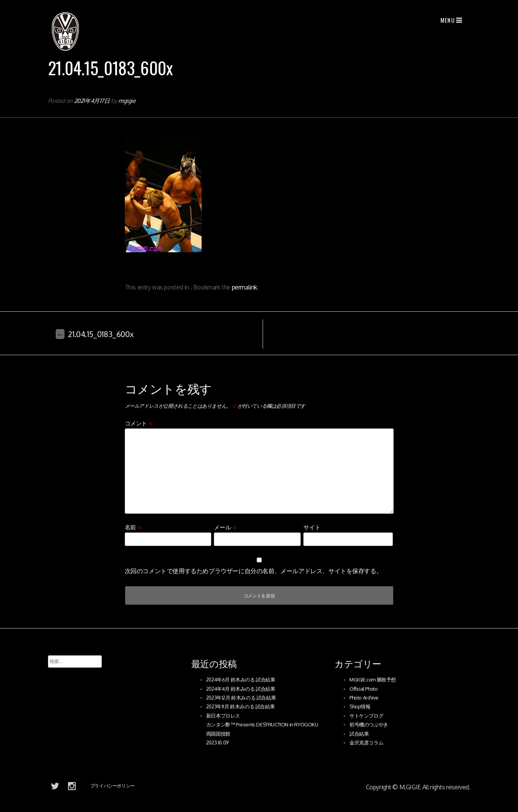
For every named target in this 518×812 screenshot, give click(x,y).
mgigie (127, 101)
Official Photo (363, 689)
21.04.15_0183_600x (95, 334)
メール (225, 527)
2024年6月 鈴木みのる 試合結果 (241, 680)
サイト (312, 527)
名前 (133, 527)
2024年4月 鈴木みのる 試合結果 (241, 689)
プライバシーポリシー (113, 786)
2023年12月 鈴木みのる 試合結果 (241, 698)
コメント (139, 423)
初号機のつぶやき (369, 724)
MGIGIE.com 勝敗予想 (373, 680)
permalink (245, 287)
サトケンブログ (366, 716)
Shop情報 (360, 706)
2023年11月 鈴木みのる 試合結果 (240, 706)
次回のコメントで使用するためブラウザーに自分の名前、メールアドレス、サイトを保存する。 (254, 571)
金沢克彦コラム (366, 743)
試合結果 (359, 734)
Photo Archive (364, 698)
